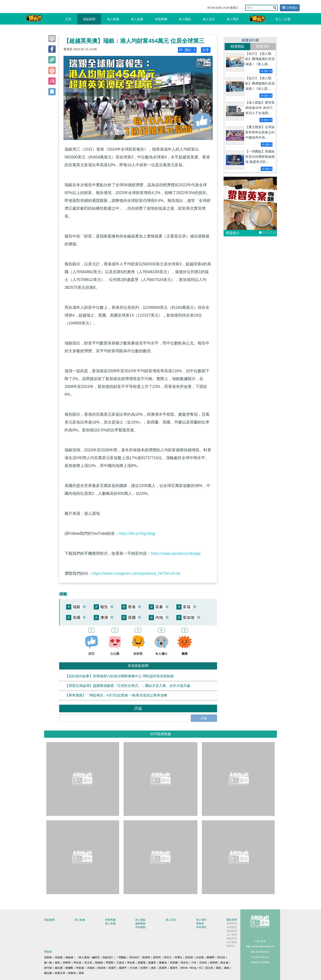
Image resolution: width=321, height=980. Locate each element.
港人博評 (233, 19)
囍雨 (81, 973)
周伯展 (131, 963)
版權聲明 (232, 931)
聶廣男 (163, 968)
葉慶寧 (152, 963)
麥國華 (211, 957)
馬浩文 (168, 957)
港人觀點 (185, 19)
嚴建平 (123, 968)
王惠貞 (120, 963)
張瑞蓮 (59, 957)
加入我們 (232, 935)
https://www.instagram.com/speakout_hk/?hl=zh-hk (136, 573)
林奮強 (72, 973)
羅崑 (219, 968)
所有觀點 (140, 927)
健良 (154, 968)
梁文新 (209, 968)
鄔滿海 (99, 963)
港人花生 (209, 19)
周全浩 (184, 963)
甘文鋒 (134, 968)
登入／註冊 (283, 19)
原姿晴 (189, 957)
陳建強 (163, 963)
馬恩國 (174, 963)
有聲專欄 (161, 19)
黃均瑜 (48, 968)
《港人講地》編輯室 (88, 957)
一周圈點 (121, 957)
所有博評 (201, 927)
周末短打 (134, 957)
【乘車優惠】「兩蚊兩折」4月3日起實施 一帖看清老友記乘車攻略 (116, 695)
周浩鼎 (77, 963)
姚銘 (227, 968)
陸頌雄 (102, 968)
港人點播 (113, 19)
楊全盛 (224, 963)
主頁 (68, 19)
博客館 (200, 924)
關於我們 (232, 920)
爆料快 (231, 946)
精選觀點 (237, 46)
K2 (201, 968)
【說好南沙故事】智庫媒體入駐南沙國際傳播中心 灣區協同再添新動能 (119, 676)
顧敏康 (69, 957)
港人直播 (137, 19)
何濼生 (178, 957)
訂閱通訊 (290, 8)
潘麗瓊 (142, 963)
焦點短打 (108, 957)
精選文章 (60, 973)
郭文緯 (221, 957)
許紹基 (200, 957)
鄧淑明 (214, 963)
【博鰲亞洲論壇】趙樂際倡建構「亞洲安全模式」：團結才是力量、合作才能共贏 (128, 686)
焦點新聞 (89, 19)
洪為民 (203, 963)
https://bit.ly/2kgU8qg (137, 533)
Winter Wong (188, 968)
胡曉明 (67, 963)
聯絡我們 (232, 938)
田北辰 (88, 963)
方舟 (194, 963)
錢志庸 (59, 968)
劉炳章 (146, 957)
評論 (204, 718)
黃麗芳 (112, 968)
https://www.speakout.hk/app (176, 553)
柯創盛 (80, 968)
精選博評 (263, 46)
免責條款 (232, 927)
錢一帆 (48, 963)
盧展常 (174, 968)
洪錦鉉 (91, 968)
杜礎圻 (144, 968)
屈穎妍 (48, 957)
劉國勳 (69, 968)
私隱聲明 (232, 924)
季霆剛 (110, 963)
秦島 (57, 963)
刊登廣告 (232, 942)
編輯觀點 (140, 924)
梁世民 (157, 957)
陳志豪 (48, 973)
